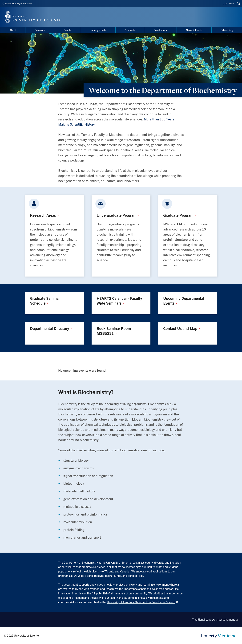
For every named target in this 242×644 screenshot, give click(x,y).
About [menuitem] (13, 30)
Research (46, 215)
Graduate (181, 215)
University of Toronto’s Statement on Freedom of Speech (141, 602)
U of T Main (228, 3)
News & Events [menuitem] (194, 30)
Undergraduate (119, 215)
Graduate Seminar (45, 301)
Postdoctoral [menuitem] (161, 30)
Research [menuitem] (40, 30)
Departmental (52, 328)
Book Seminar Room (114, 331)
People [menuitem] (67, 30)
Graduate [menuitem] (130, 30)
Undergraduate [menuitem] (98, 30)
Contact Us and (183, 328)
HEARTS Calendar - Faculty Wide (119, 301)
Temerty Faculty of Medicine (17, 3)
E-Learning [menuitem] (227, 30)
